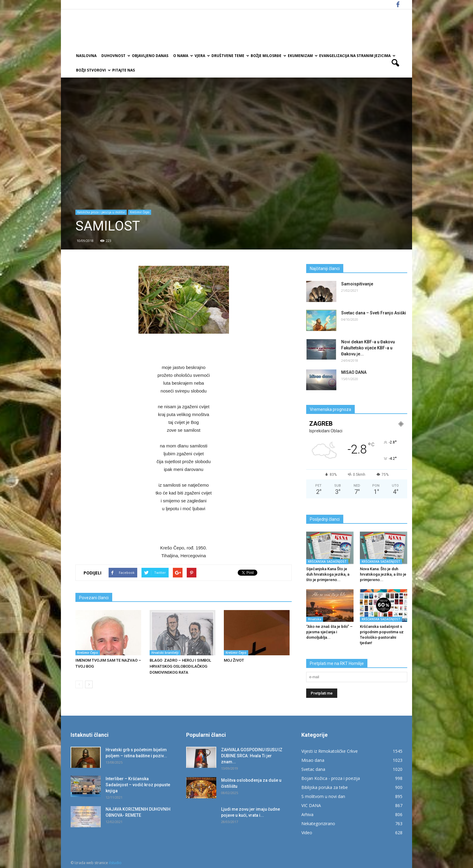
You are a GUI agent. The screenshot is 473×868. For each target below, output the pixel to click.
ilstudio (115, 863)
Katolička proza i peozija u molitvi (101, 212)
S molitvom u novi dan (323, 796)
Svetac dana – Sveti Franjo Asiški (374, 313)
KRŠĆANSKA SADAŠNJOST (327, 561)
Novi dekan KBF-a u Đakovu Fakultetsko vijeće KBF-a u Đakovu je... (368, 348)
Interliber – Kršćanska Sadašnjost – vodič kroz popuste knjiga (138, 785)
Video (307, 833)
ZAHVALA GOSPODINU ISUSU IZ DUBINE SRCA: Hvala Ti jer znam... (252, 756)
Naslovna (86, 56)
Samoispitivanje (357, 284)
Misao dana (313, 760)
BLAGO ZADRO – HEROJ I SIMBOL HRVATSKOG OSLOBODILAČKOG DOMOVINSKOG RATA (180, 666)
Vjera (202, 56)
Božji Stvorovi (93, 70)
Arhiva (307, 814)
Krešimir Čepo (140, 212)
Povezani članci (94, 598)
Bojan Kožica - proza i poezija (331, 778)
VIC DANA (311, 805)
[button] (395, 63)
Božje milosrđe (268, 56)
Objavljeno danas (150, 56)
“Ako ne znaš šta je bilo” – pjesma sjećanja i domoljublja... (329, 632)
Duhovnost (115, 56)
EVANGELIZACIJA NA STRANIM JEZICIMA (357, 56)
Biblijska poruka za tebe (325, 787)
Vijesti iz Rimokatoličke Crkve (330, 751)
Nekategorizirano (318, 823)
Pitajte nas (124, 70)
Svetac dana (313, 769)
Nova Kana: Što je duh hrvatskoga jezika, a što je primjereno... (383, 574)
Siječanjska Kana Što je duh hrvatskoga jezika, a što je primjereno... (328, 574)
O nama (183, 56)
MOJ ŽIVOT (234, 660)
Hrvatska (315, 619)
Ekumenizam (302, 56)
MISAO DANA (354, 372)
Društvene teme (230, 56)
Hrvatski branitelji (165, 653)
